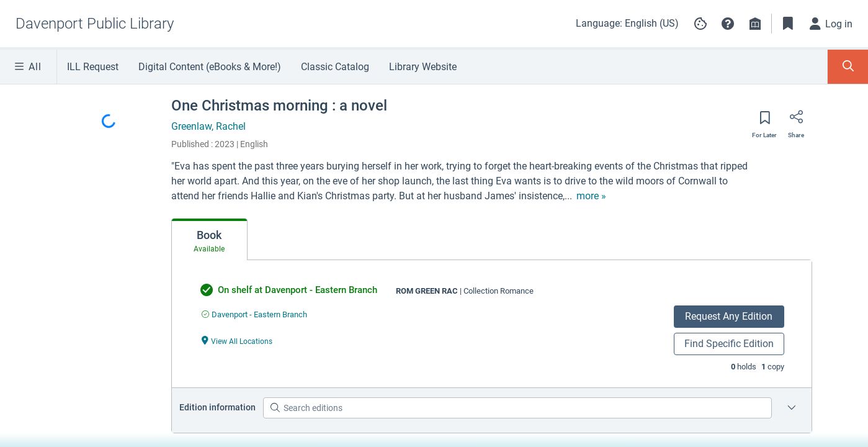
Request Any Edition (729, 316)
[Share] (796, 121)
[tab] (209, 240)
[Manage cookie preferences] (700, 24)
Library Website (423, 67)
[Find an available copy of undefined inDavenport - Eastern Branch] (254, 314)
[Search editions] (517, 408)
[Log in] (831, 24)
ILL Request (93, 67)
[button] (728, 24)
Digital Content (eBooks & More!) (210, 67)
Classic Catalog (335, 67)
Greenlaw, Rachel (208, 126)
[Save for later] (764, 122)
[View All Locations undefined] (237, 341)
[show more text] (591, 196)
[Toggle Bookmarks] (788, 24)
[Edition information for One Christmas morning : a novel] (792, 408)
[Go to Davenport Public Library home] (95, 24)
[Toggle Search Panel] (848, 67)
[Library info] (755, 24)
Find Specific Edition (729, 344)
